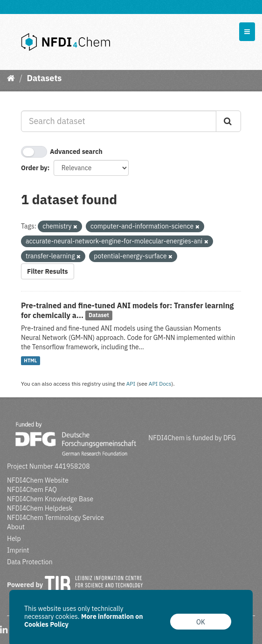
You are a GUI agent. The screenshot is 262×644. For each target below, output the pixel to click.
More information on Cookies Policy (84, 620)
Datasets (44, 78)
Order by (34, 168)
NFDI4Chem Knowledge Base (50, 499)
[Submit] (228, 121)
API (131, 384)
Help (14, 539)
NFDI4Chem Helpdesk (40, 508)
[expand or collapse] (247, 32)
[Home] (11, 78)
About (16, 527)
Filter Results (48, 271)
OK (201, 622)
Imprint (18, 550)
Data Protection (30, 562)
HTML (30, 360)
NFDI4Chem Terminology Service (55, 518)
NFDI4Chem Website (38, 480)
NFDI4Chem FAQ (32, 490)
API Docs (160, 384)
